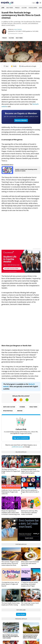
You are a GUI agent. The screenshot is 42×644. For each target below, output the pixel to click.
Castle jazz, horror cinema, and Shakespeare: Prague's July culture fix (11, 492)
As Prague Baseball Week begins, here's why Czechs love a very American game (30, 471)
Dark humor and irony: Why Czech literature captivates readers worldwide (29, 513)
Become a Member (21, 120)
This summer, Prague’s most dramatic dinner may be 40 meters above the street (10, 563)
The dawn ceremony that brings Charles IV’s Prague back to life (11, 471)
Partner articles (21, 544)
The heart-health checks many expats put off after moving (11, 604)
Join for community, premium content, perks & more (21, 116)
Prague (17, 8)
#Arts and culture (9, 407)
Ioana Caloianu (18, 29)
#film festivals (8, 411)
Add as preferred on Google (28, 66)
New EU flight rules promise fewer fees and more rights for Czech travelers (11, 636)
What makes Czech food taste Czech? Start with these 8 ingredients (30, 563)
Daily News (10, 8)
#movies (20, 411)
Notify (14, 66)
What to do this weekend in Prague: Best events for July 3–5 (30, 492)
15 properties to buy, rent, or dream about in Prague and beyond (10, 584)
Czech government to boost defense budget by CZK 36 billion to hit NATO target (30, 636)
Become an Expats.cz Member (21, 113)
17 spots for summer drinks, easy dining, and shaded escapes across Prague (30, 584)
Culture (24, 8)
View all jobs (21, 614)
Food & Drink (33, 8)
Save (6, 66)
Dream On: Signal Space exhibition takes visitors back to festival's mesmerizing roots (11, 513)
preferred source (17, 447)
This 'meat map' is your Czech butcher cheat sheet (30, 604)
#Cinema (22, 407)
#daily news (33, 407)
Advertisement (37, 249)
